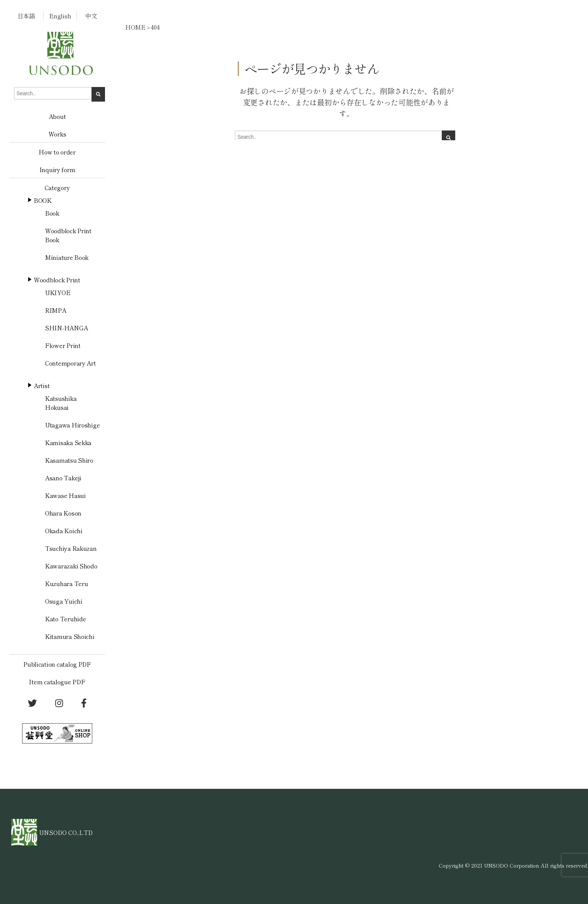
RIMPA (56, 310)
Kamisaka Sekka (68, 442)
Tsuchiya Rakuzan (71, 548)
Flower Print (63, 345)
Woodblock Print (57, 280)
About (57, 116)
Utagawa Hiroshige (72, 425)
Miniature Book (67, 257)
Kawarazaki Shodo (71, 566)
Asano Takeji (63, 478)
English (60, 16)
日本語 (26, 16)
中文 (91, 16)
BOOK (43, 200)
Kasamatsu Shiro (69, 460)
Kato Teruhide (66, 619)
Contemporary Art (70, 363)
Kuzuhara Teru (67, 583)
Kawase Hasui (65, 495)
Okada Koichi (64, 531)
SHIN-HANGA (66, 328)
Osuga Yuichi (64, 601)
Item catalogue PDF (57, 682)
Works (57, 134)
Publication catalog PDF (57, 664)
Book (52, 213)
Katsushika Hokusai (61, 403)
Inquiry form (57, 169)
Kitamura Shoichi (70, 636)
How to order (57, 152)
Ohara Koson (63, 513)
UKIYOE (58, 292)
